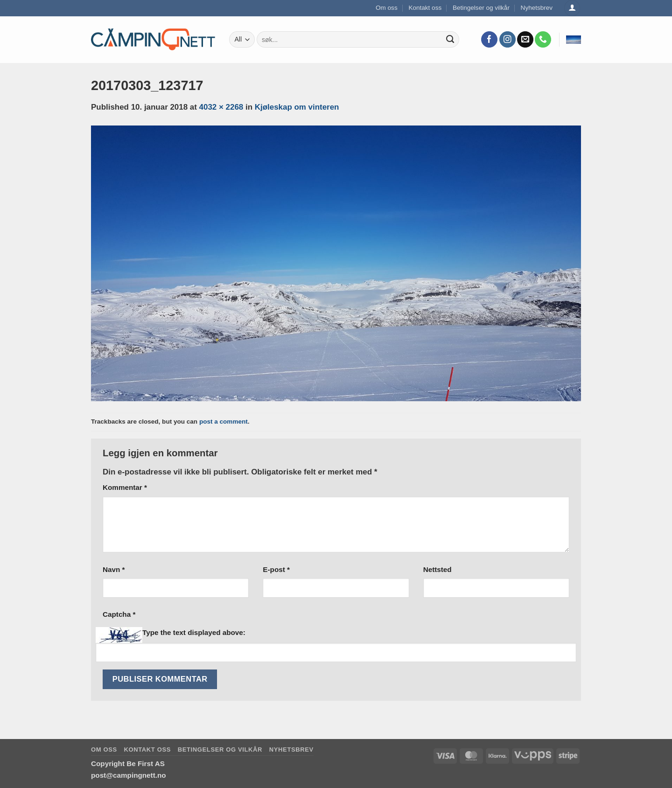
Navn (114, 569)
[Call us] (543, 40)
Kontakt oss (425, 8)
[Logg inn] (572, 8)
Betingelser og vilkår (481, 8)
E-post (276, 569)
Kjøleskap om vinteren (297, 107)
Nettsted (437, 569)
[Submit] (450, 40)
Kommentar (125, 487)
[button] (574, 40)
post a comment (224, 422)
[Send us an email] (525, 40)
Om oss (387, 8)
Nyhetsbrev (537, 8)
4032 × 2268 (221, 107)
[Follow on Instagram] (507, 40)
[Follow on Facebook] (489, 40)
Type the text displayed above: (194, 632)
